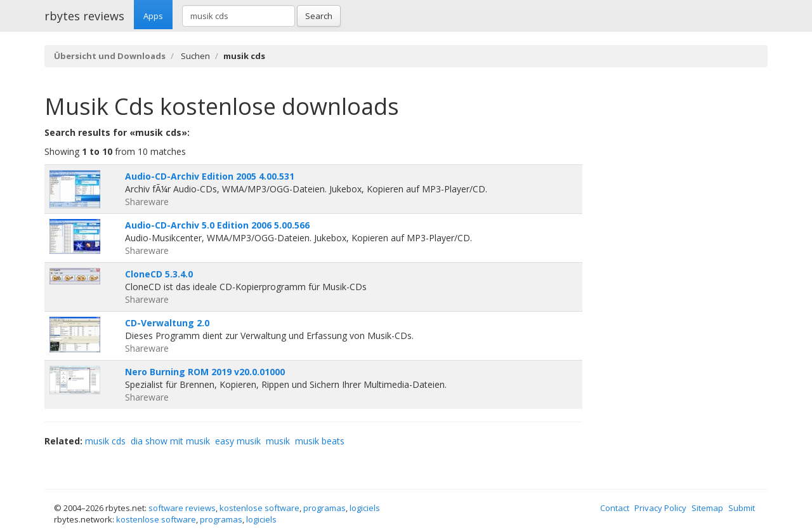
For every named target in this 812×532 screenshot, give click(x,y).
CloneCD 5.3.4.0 (159, 274)
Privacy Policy (660, 508)
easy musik (238, 441)
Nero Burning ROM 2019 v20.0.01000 (205, 372)
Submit (742, 508)
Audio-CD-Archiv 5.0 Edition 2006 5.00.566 (217, 225)
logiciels (365, 508)
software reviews (182, 508)
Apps (153, 16)
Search (319, 16)
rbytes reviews (84, 16)
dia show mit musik (170, 441)
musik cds (105, 441)
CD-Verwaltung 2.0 (167, 323)
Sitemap (707, 508)
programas (324, 508)
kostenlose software (259, 508)
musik (278, 441)
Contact (615, 508)
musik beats (320, 441)
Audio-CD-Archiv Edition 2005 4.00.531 (210, 176)
